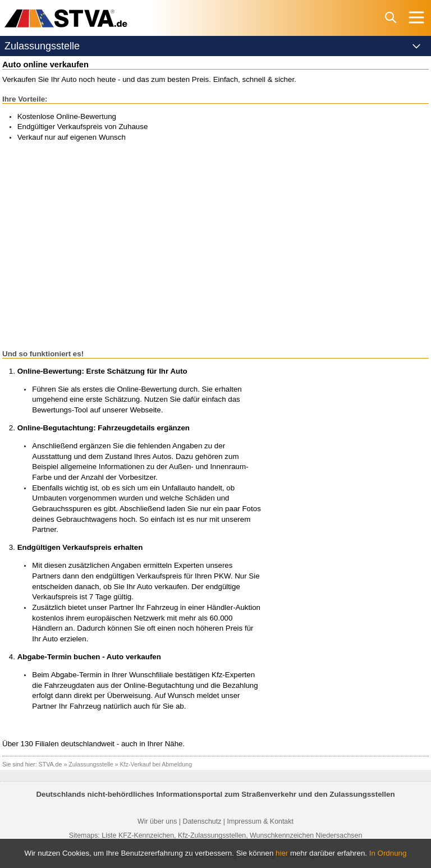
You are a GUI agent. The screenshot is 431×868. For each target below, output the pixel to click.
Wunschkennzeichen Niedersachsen (306, 835)
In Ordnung (388, 853)
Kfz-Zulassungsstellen (212, 835)
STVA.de (51, 764)
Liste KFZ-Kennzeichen (138, 835)
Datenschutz (202, 821)
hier (282, 853)
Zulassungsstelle (91, 764)
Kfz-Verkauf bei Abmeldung (156, 764)
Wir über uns (157, 821)
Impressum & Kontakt (260, 821)
